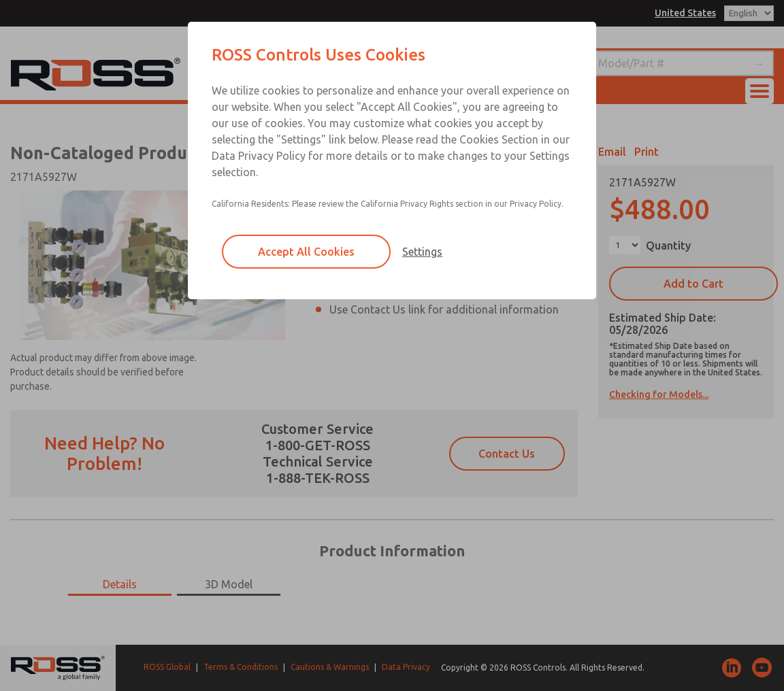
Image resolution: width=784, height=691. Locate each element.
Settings (422, 252)
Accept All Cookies (306, 252)
